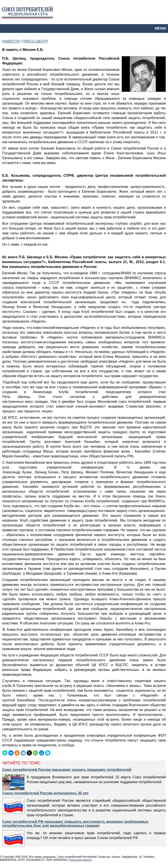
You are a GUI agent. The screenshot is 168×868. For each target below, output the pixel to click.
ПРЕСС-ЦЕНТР (35, 41)
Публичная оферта (80, 860)
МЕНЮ (161, 28)
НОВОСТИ (11, 41)
